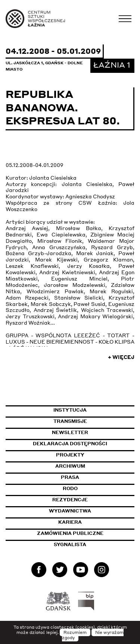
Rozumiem (75, 632)
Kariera (70, 522)
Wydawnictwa (70, 511)
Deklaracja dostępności (70, 444)
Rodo (70, 488)
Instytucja (70, 410)
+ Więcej (121, 357)
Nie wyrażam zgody (93, 635)
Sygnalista (70, 544)
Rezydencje (70, 500)
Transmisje (94, 421)
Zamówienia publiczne (86, 533)
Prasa (70, 477)
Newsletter (70, 432)
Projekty (70, 455)
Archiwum (70, 466)
